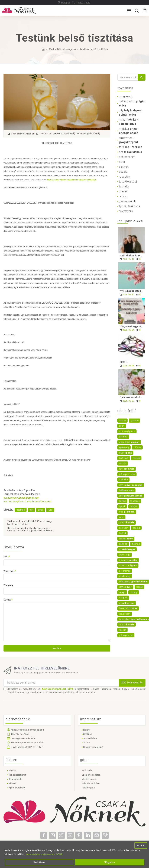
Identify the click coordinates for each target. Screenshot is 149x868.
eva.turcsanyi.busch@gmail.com (21, 498)
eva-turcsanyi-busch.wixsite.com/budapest (27, 501)
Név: (6, 557)
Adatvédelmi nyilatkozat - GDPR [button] (44, 854)
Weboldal (8, 585)
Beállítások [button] (39, 862)
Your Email (9, 571)
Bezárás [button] (141, 845)
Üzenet (7, 600)
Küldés (57, 648)
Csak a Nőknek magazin (62, 49)
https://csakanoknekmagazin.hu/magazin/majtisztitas (72, 180)
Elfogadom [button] (110, 862)
